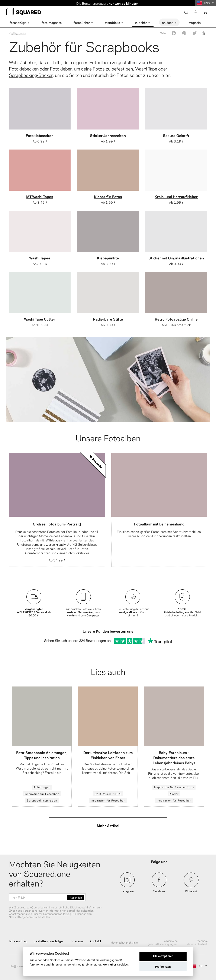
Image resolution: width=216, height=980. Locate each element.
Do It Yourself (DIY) (108, 794)
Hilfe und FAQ (18, 941)
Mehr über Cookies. (116, 964)
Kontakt (96, 941)
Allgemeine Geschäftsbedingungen (163, 942)
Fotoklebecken (24, 69)
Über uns (77, 941)
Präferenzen (163, 967)
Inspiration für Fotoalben (42, 794)
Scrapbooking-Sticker (31, 75)
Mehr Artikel (108, 826)
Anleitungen (42, 787)
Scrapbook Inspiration (42, 800)
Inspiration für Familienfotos (174, 787)
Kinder (174, 794)
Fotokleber (61, 69)
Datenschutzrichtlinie (125, 942)
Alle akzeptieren (163, 956)
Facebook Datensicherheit (198, 942)
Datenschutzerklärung (57, 914)
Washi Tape (146, 69)
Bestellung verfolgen (49, 941)
